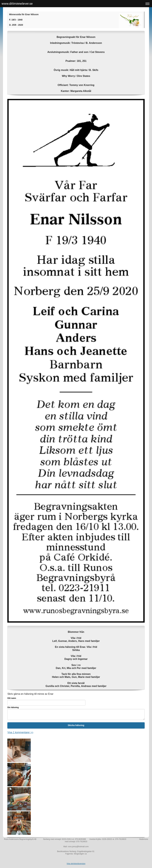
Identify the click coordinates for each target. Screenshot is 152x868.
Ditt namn (12, 698)
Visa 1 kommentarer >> (20, 732)
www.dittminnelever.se (17, 4)
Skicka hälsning (76, 725)
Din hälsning (13, 707)
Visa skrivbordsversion (76, 864)
